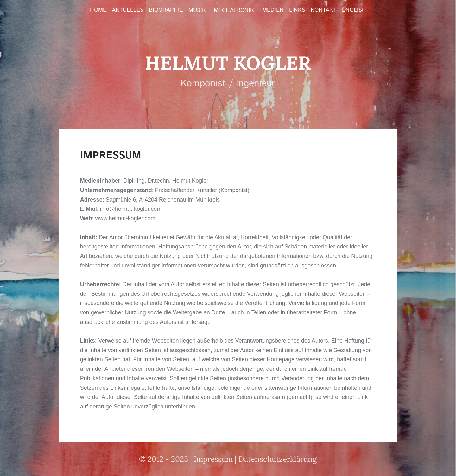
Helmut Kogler (228, 63)
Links (297, 10)
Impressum (213, 459)
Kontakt (324, 10)
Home (98, 10)
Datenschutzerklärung (278, 459)
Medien (273, 10)
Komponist (203, 84)
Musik (197, 10)
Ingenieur (256, 84)
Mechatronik (234, 10)
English (354, 10)
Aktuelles (128, 10)
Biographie (166, 10)
